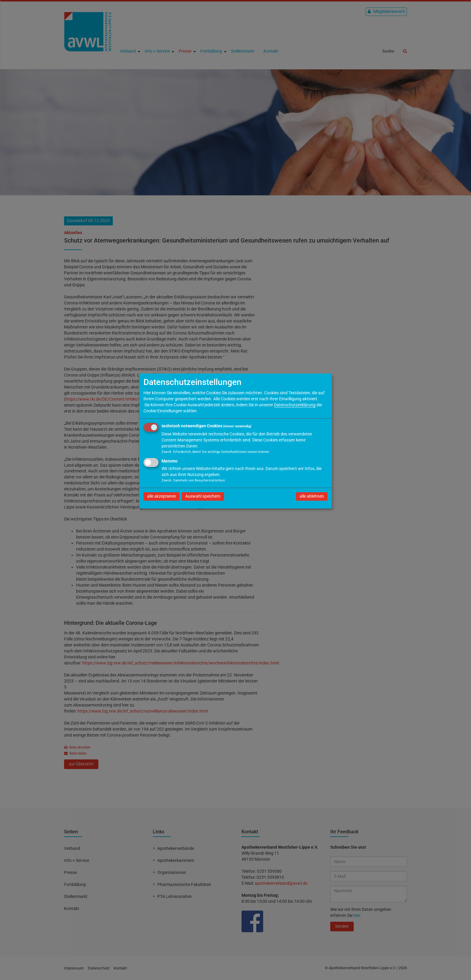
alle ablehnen (312, 496)
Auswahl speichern (203, 496)
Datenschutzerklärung (295, 405)
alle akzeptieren (162, 496)
